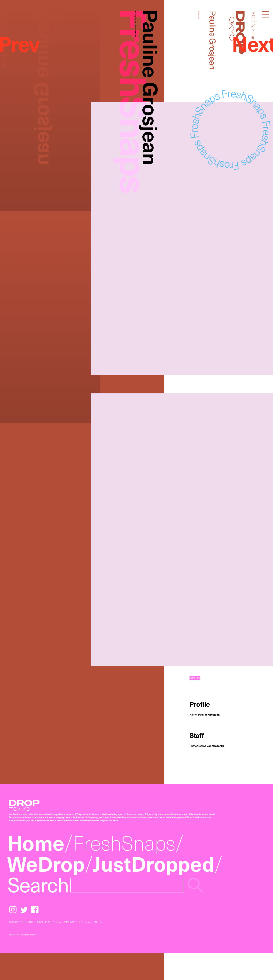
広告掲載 (28, 922)
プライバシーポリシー (92, 922)
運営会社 (15, 922)
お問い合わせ (45, 922)
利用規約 (70, 922)
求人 (59, 922)
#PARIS (195, 678)
